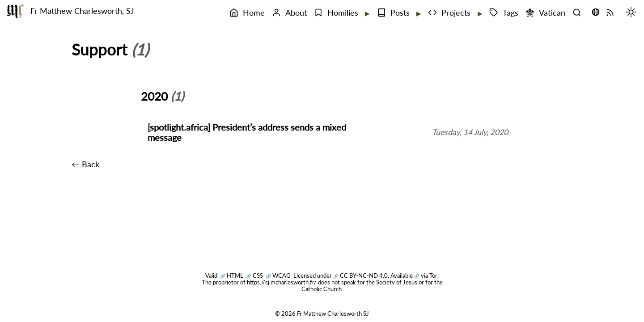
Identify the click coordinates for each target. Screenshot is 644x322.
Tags (504, 13)
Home (247, 13)
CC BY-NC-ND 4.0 (360, 275)
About (289, 13)
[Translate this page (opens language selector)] (596, 12)
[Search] (579, 13)
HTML (232, 275)
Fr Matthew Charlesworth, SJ (82, 11)
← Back (85, 164)
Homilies (336, 13)
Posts (393, 13)
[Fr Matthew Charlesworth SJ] (15, 11)
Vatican (545, 13)
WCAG (278, 275)
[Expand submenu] (367, 13)
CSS (254, 275)
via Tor (426, 275)
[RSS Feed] (612, 13)
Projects (449, 13)
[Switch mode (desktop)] (633, 13)
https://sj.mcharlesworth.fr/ (282, 282)
